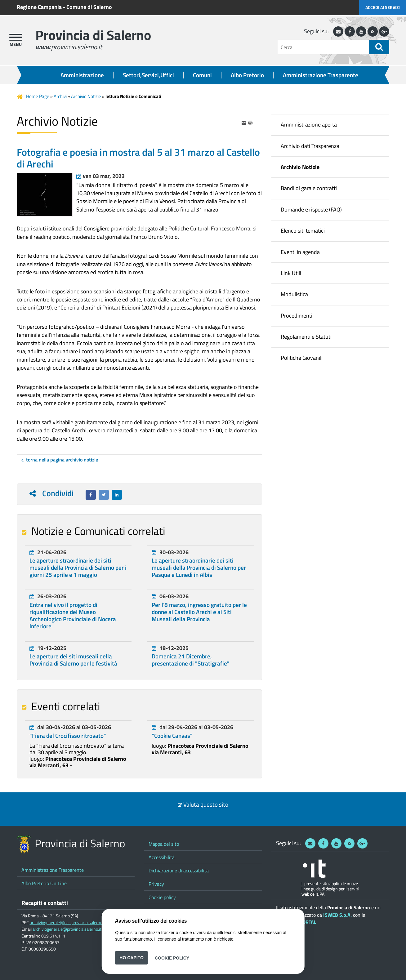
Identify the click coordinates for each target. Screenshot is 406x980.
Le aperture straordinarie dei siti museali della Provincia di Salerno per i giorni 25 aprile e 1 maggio (78, 568)
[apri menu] (16, 37)
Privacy (156, 884)
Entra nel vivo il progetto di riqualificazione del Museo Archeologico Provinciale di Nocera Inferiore (73, 616)
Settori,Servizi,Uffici (148, 75)
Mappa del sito (164, 844)
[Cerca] (323, 47)
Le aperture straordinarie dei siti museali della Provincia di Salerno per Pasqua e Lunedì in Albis (199, 568)
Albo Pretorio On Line (44, 883)
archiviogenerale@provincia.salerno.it (67, 929)
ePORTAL (307, 922)
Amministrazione (82, 75)
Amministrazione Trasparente (321, 75)
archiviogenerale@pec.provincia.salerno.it (68, 923)
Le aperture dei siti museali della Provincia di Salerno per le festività (73, 660)
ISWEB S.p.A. (337, 915)
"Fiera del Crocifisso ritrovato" (68, 736)
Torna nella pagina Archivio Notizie (62, 460)
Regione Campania (39, 7)
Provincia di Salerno (93, 35)
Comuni (202, 75)
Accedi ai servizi (383, 7)
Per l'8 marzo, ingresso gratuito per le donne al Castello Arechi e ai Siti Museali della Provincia (199, 612)
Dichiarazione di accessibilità (179, 871)
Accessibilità (162, 857)
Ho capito (132, 958)
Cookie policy (162, 897)
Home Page (38, 96)
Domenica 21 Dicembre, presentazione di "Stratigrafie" (191, 660)
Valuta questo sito (206, 804)
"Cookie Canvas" (172, 736)
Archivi (60, 96)
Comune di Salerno (89, 7)
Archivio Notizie (86, 96)
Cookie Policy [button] (172, 958)
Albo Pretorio (247, 75)
